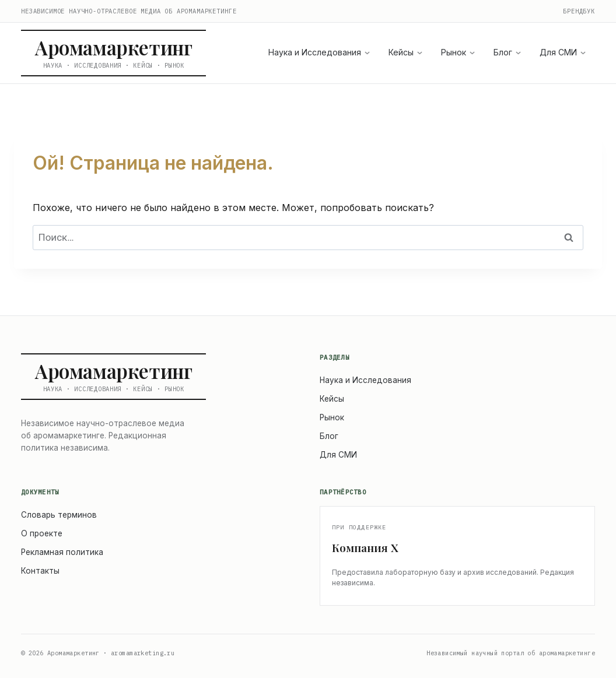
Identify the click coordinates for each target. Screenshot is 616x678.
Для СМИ (563, 52)
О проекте (42, 533)
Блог (507, 52)
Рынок (458, 52)
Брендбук (579, 11)
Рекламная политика (62, 552)
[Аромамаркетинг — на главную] (113, 53)
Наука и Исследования (319, 52)
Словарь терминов (59, 515)
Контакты (40, 571)
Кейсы (405, 52)
